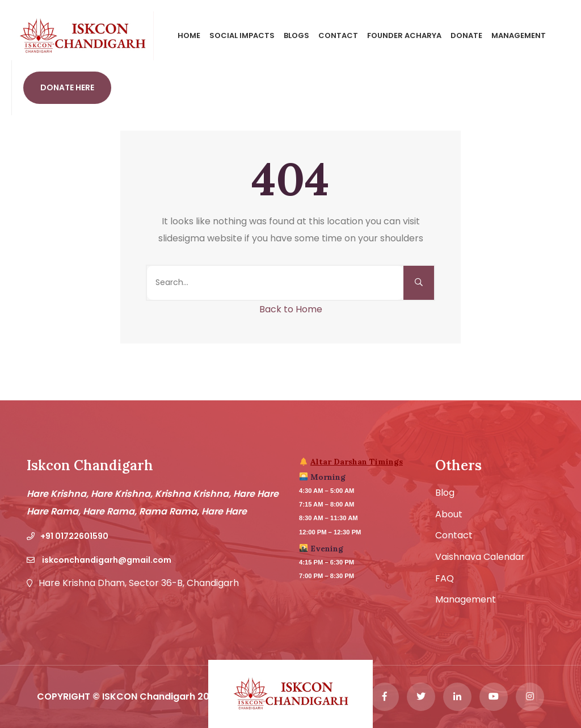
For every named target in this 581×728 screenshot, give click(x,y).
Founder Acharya (404, 35)
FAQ (445, 579)
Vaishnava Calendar (480, 557)
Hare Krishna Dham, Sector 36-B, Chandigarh (139, 583)
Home (189, 35)
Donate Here (67, 87)
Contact (338, 35)
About (449, 514)
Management (519, 35)
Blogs (296, 35)
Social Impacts (242, 35)
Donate (466, 35)
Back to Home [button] (291, 309)
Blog (445, 493)
